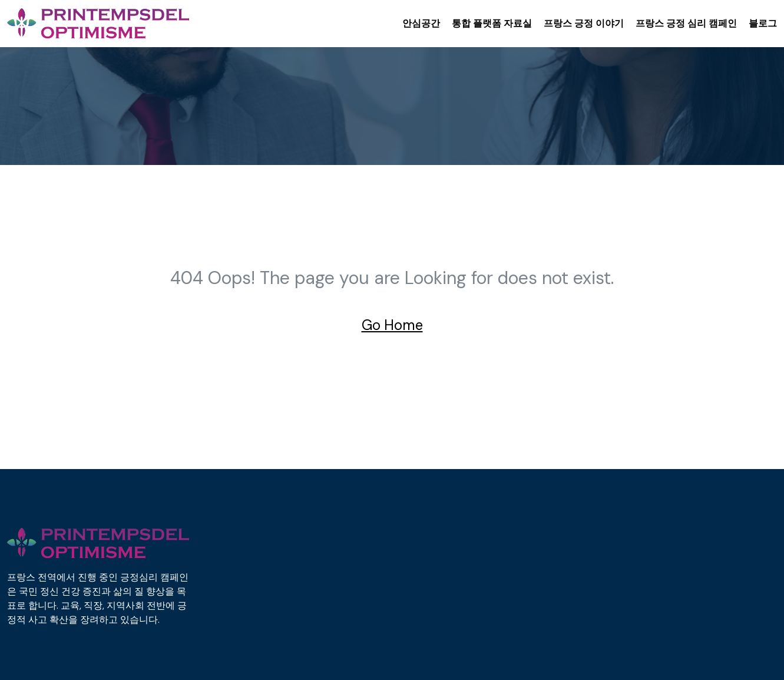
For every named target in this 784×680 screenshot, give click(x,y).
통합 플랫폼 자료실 (492, 23)
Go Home (392, 325)
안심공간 (421, 23)
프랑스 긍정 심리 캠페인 (686, 23)
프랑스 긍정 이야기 (584, 23)
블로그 (763, 23)
